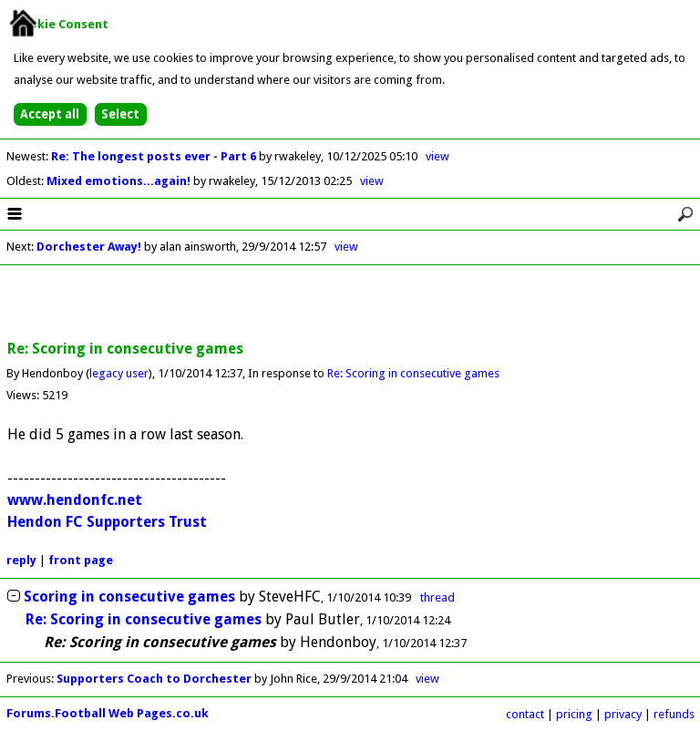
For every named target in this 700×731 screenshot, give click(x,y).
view (437, 156)
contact (525, 714)
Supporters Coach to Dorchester (154, 679)
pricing (574, 714)
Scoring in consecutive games (129, 597)
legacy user (119, 373)
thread (437, 597)
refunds (674, 714)
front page (81, 560)
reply (21, 560)
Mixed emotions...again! (120, 181)
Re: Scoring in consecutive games (413, 373)
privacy (623, 714)
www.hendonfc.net (75, 500)
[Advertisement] (350, 304)
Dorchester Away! (89, 247)
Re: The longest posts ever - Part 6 (155, 156)
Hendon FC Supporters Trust (107, 522)
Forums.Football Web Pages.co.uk (108, 713)
